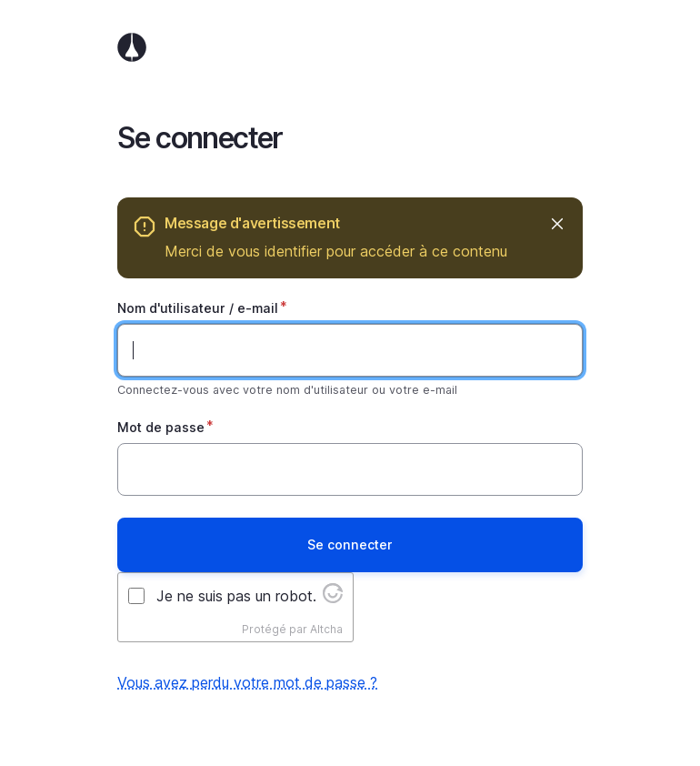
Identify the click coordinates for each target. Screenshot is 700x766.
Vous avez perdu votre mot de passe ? (247, 682)
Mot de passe (161, 427)
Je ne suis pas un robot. (236, 596)
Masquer (556, 223)
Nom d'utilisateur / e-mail (198, 308)
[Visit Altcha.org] (333, 598)
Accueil (350, 47)
